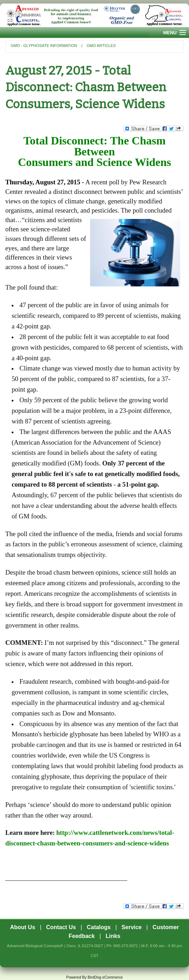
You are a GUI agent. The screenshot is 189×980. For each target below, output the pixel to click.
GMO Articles (101, 46)
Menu (170, 33)
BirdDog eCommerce (105, 977)
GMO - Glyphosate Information (44, 46)
